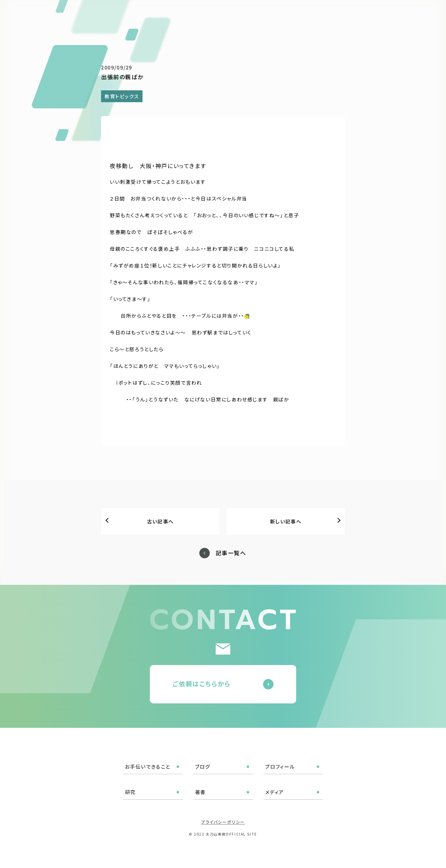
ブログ (239, 15)
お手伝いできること (199, 15)
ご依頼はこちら (409, 14)
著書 (322, 15)
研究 (301, 15)
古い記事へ (160, 521)
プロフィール (271, 15)
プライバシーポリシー (223, 822)
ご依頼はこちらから (202, 684)
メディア (347, 15)
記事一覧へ (231, 553)
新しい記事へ (286, 521)
